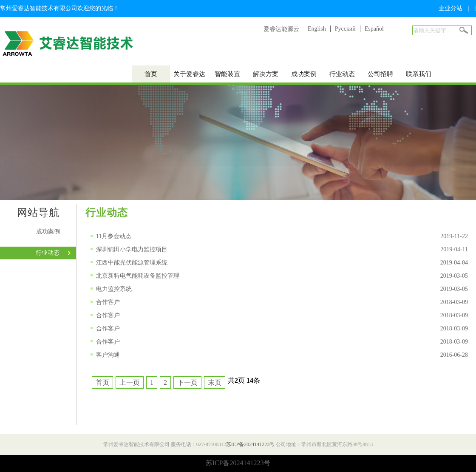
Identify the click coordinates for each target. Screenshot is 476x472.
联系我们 (419, 74)
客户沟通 (108, 355)
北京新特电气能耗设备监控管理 (138, 276)
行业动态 (342, 74)
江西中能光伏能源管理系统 (132, 263)
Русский (345, 29)
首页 (151, 74)
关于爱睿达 (189, 74)
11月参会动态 (114, 236)
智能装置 (227, 74)
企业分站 (450, 8)
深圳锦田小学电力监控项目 (132, 249)
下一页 (187, 382)
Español (374, 29)
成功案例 (304, 74)
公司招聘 (380, 74)
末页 (215, 382)
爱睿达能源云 (281, 29)
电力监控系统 (114, 289)
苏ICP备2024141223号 (251, 444)
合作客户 (108, 302)
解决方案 (266, 74)
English (317, 29)
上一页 (130, 382)
